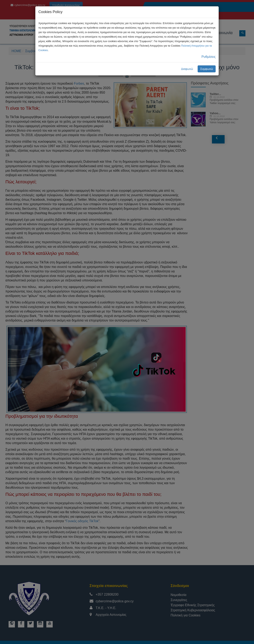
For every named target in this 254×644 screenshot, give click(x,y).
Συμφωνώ (207, 69)
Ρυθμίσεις (209, 57)
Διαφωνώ (187, 69)
